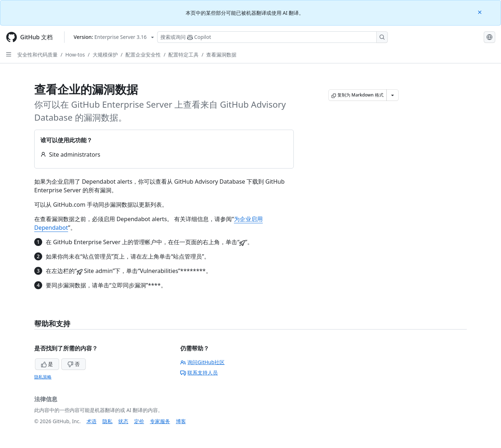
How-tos (75, 55)
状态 (123, 421)
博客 (181, 421)
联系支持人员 (199, 373)
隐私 (107, 421)
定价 (139, 421)
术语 (92, 421)
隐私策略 (43, 377)
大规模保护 (105, 55)
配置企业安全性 (143, 55)
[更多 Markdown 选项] (393, 95)
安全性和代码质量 (37, 55)
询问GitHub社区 (202, 362)
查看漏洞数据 (221, 55)
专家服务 (160, 421)
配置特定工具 (183, 55)
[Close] (480, 12)
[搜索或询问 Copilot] (272, 37)
